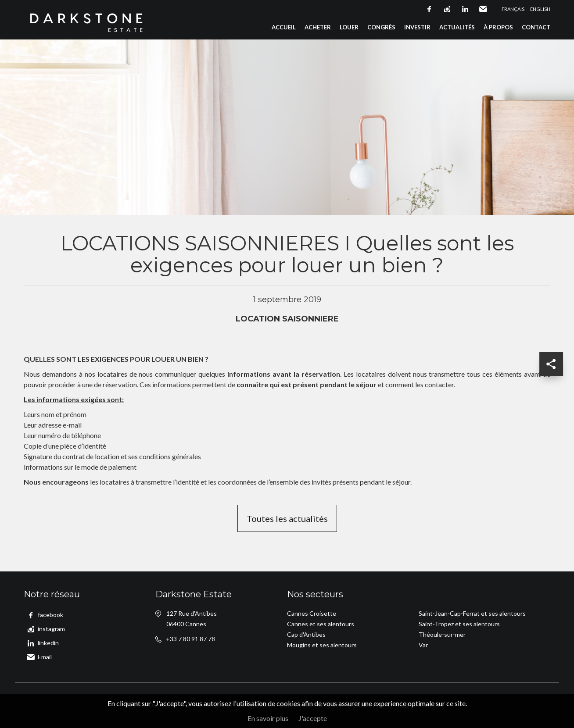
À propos (498, 27)
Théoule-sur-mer (442, 634)
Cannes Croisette (312, 613)
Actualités (457, 27)
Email (483, 9)
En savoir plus (268, 718)
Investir (417, 27)
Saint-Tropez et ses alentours (459, 624)
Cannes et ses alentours (321, 624)
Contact (536, 27)
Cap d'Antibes (306, 634)
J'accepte (313, 718)
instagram (447, 9)
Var (423, 645)
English (540, 9)
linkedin (465, 9)
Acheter (318, 27)
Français (513, 9)
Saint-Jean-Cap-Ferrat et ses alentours (472, 613)
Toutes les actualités (287, 518)
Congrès (381, 27)
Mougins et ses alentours (322, 645)
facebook (429, 9)
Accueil (284, 27)
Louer (349, 27)
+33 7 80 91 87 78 (190, 639)
